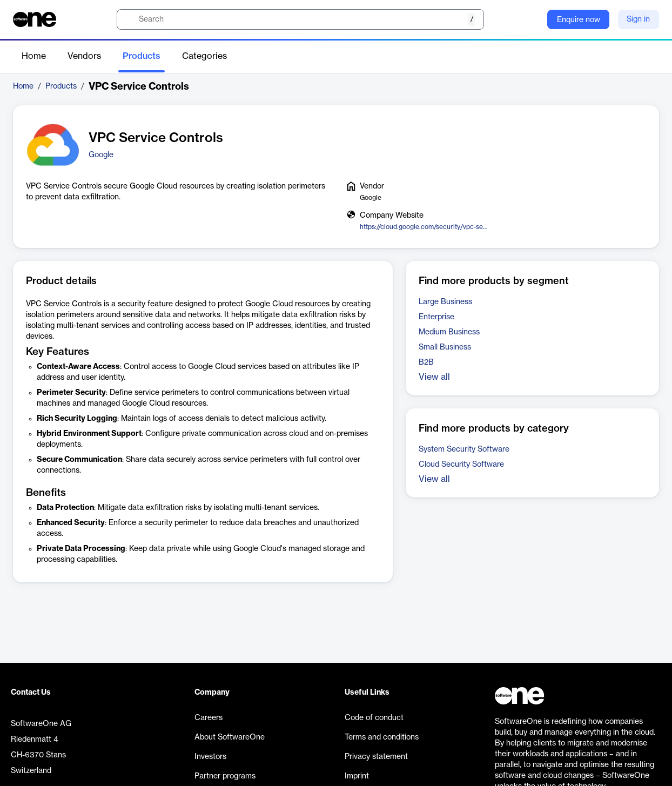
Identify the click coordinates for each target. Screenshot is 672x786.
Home (34, 56)
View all (434, 377)
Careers (209, 718)
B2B (426, 362)
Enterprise (436, 317)
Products (142, 56)
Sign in (638, 19)
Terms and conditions (382, 737)
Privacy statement (376, 757)
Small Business (445, 347)
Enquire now (579, 20)
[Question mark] (532, 19)
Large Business (445, 302)
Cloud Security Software (461, 465)
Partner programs (225, 776)
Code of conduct (374, 718)
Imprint (357, 776)
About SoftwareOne (230, 737)
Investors (210, 757)
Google (101, 155)
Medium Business (449, 332)
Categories (204, 56)
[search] (300, 19)
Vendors (84, 56)
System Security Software (464, 449)
